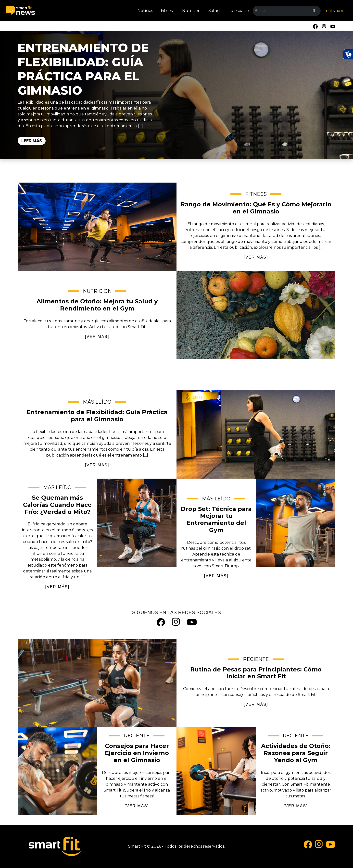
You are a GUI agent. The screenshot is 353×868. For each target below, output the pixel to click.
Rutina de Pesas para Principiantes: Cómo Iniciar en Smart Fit (97, 683)
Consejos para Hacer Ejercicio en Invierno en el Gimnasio (57, 771)
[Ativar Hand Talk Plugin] (348, 54)
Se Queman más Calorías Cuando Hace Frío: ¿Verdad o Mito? (137, 523)
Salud (214, 11)
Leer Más (32, 141)
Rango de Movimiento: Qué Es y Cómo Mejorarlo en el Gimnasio (97, 227)
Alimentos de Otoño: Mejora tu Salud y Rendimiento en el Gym (256, 315)
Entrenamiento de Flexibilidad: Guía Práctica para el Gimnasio (83, 69)
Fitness (168, 11)
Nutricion (191, 11)
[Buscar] (314, 11)
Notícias (145, 11)
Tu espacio (238, 11)
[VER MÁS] (256, 257)
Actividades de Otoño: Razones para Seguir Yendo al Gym (216, 771)
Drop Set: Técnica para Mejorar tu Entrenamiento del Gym (296, 523)
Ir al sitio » (334, 11)
